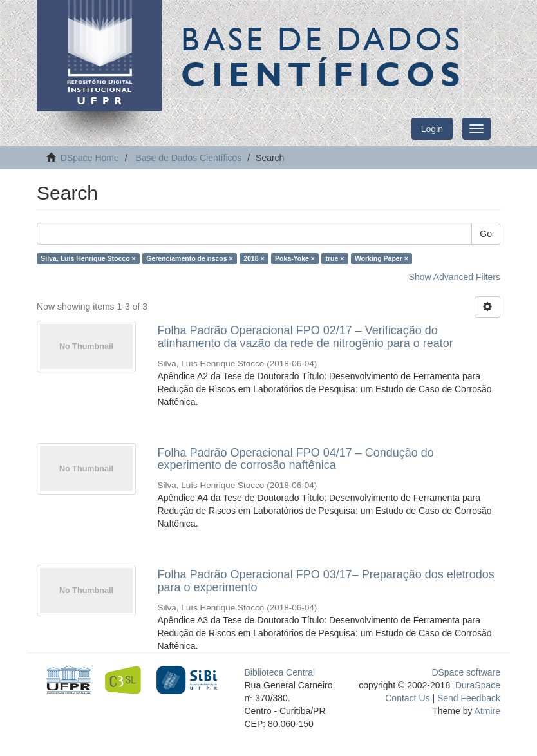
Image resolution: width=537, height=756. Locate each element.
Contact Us (407, 698)
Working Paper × (382, 258)
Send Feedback (469, 698)
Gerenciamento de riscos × (190, 258)
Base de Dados (323, 56)
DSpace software (466, 672)
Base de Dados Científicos (188, 158)
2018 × (254, 258)
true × (335, 258)
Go (486, 234)
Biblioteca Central (280, 672)
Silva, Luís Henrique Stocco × (88, 258)
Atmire (486, 711)
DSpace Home (90, 158)
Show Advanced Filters (455, 277)
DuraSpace (478, 685)
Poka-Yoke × (295, 258)
